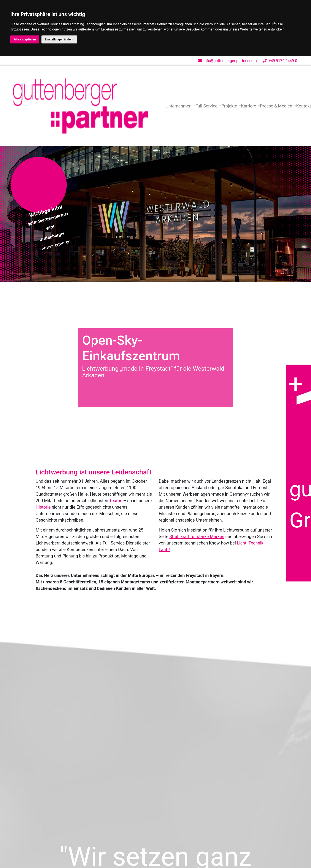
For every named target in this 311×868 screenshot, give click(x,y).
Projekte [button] (230, 106)
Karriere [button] (249, 106)
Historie (43, 507)
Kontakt (304, 106)
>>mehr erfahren (55, 245)
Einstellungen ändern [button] (59, 39)
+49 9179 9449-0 (280, 61)
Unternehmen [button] (179, 106)
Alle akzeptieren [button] (25, 39)
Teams (116, 501)
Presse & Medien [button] (277, 106)
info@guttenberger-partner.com (227, 61)
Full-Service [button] (207, 106)
